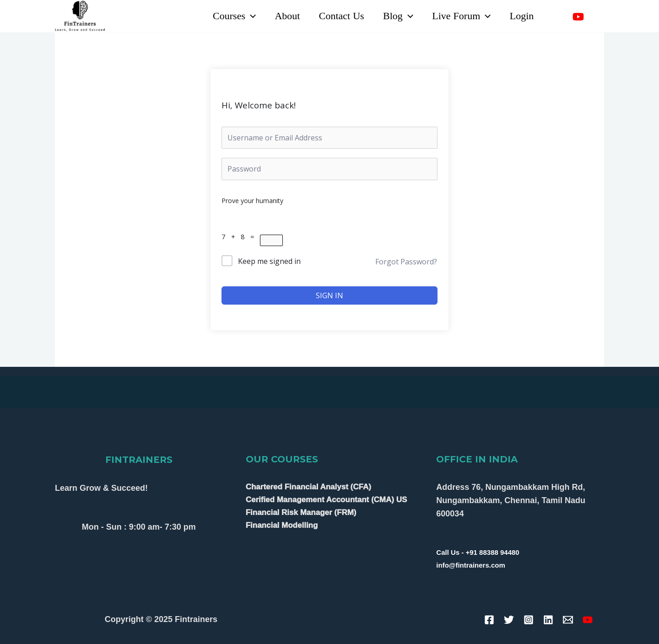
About (282, 16)
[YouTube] (578, 17)
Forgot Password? (406, 262)
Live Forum (459, 16)
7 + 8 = (241, 236)
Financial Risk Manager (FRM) (301, 513)
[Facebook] (489, 620)
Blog (395, 16)
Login (521, 16)
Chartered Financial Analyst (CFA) (308, 487)
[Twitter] (509, 620)
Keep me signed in (269, 261)
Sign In (329, 295)
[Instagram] (598, 17)
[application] (244, 16)
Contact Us (337, 16)
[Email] (568, 620)
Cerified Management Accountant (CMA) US (327, 500)
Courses (227, 16)
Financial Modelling (282, 525)
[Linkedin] (558, 17)
